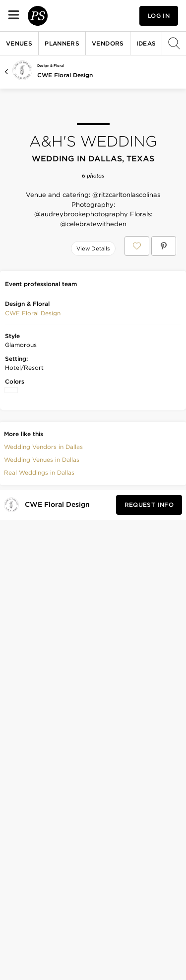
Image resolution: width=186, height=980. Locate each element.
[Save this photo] (40, 270)
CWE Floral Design (65, 75)
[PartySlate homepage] (67, 16)
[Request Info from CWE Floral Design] (149, 648)
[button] (33, 456)
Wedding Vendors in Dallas (43, 590)
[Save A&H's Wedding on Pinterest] (164, 246)
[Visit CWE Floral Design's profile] (59, 648)
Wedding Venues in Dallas (42, 603)
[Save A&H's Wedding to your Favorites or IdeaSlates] (137, 246)
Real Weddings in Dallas (39, 615)
